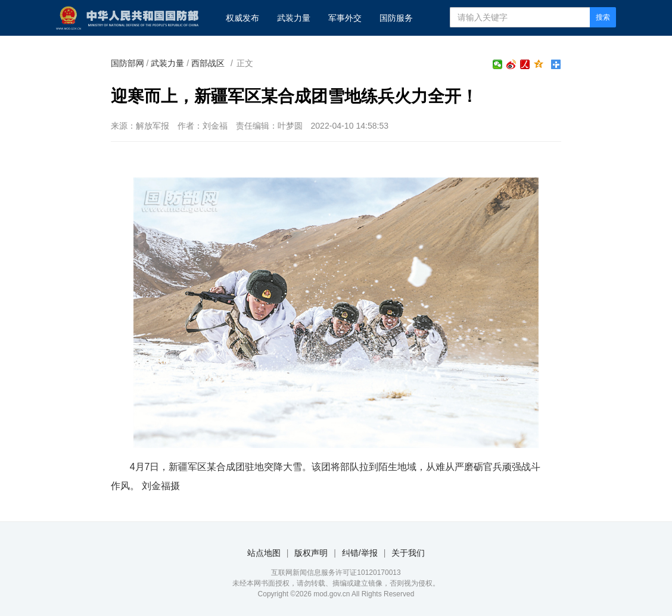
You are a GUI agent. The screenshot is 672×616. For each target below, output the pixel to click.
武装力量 (294, 18)
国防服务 (396, 18)
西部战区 (208, 63)
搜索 (603, 17)
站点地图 (264, 553)
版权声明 (311, 553)
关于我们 (408, 553)
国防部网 (127, 63)
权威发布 (242, 18)
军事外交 (345, 18)
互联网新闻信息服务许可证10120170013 (336, 573)
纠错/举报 (360, 553)
